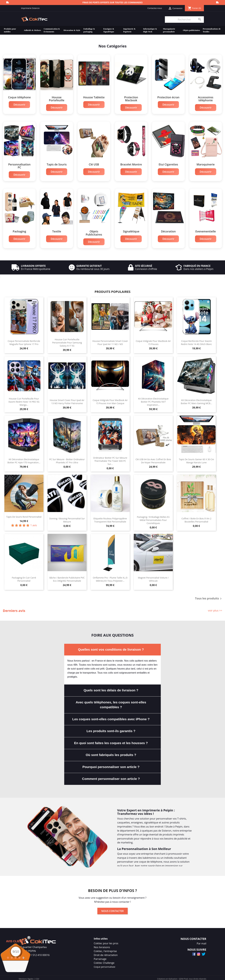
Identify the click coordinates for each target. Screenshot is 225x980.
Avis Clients (16, 941)
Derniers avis (14, 609)
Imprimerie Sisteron (30, 8)
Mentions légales (26, 977)
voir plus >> (215, 609)
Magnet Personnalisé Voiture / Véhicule (153, 577)
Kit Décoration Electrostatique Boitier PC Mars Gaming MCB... (196, 400)
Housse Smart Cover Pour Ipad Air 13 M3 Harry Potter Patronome (67, 400)
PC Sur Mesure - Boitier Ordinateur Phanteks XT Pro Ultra (67, 459)
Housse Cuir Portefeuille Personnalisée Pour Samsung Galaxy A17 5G (67, 341)
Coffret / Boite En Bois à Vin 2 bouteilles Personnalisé (196, 518)
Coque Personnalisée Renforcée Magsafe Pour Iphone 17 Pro (24, 341)
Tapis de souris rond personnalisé (24, 515)
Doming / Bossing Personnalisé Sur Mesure (67, 518)
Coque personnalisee (105, 965)
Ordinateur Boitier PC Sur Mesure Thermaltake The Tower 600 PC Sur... (110, 459)
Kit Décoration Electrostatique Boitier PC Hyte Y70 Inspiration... (24, 459)
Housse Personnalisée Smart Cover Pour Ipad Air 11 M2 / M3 (110, 341)
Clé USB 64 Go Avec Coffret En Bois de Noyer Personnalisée (153, 459)
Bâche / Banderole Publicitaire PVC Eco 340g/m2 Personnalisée (67, 577)
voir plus (17, 971)
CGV (37, 977)
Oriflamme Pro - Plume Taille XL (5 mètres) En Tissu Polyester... (110, 577)
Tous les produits (209, 597)
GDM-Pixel (183, 977)
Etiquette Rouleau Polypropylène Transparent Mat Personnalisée (110, 518)
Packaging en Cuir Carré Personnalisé (24, 577)
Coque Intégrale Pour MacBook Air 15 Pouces (153, 341)
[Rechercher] (184, 20)
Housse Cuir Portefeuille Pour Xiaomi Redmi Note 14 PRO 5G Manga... (24, 400)
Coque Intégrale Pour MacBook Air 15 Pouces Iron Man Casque (110, 400)
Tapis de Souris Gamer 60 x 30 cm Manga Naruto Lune (196, 459)
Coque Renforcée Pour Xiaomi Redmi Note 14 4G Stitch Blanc (196, 341)
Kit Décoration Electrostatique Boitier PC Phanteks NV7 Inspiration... (153, 400)
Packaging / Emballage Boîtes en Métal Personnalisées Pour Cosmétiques (153, 518)
